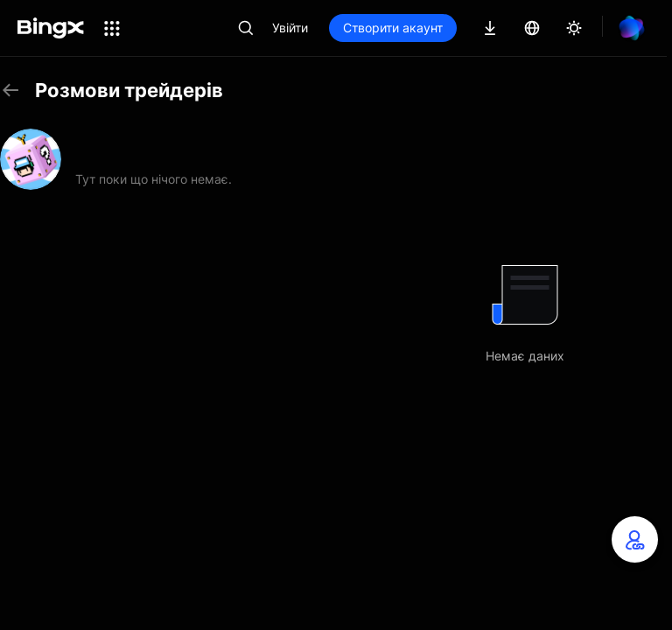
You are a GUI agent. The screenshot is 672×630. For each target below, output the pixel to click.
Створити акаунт (393, 28)
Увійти (290, 28)
